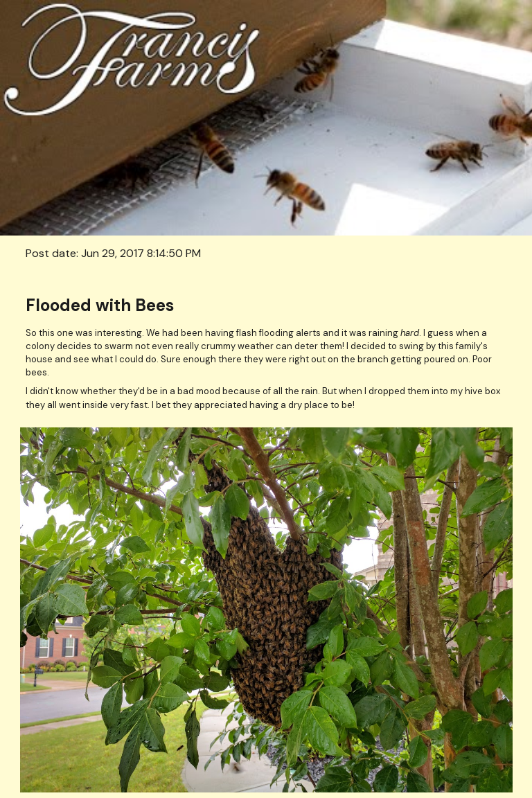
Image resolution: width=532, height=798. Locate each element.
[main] (266, 253)
